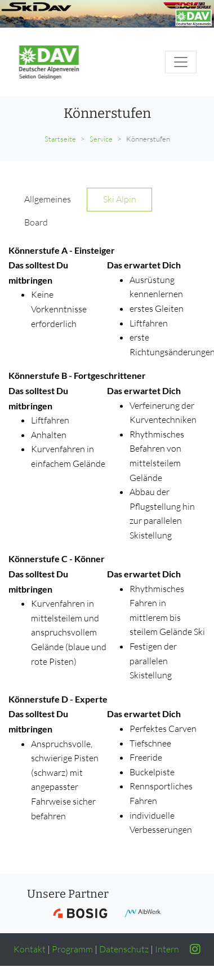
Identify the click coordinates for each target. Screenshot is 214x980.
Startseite (60, 139)
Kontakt (30, 949)
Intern (167, 949)
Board (36, 222)
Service (101, 139)
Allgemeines (48, 199)
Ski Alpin (120, 199)
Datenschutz (124, 949)
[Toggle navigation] (181, 62)
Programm (72, 949)
